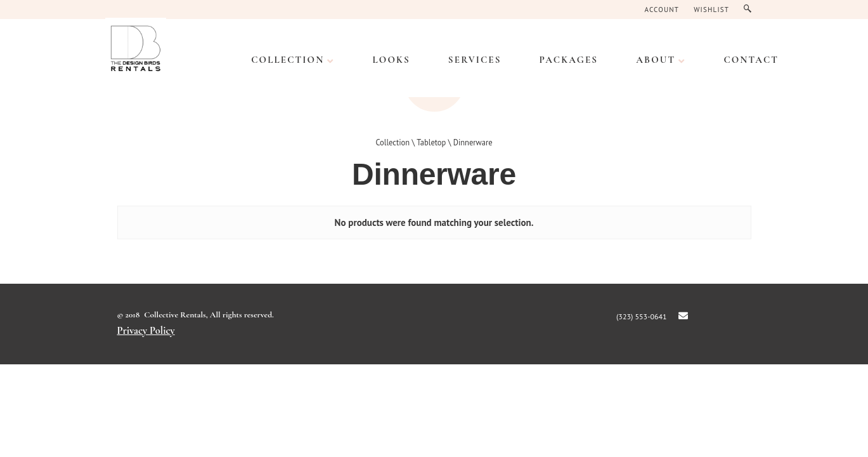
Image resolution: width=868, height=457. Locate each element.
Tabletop (431, 142)
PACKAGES (569, 60)
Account (662, 10)
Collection (288, 60)
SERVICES (475, 60)
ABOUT (656, 60)
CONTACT (751, 60)
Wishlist (711, 10)
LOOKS (391, 60)
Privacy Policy (146, 331)
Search (750, 9)
